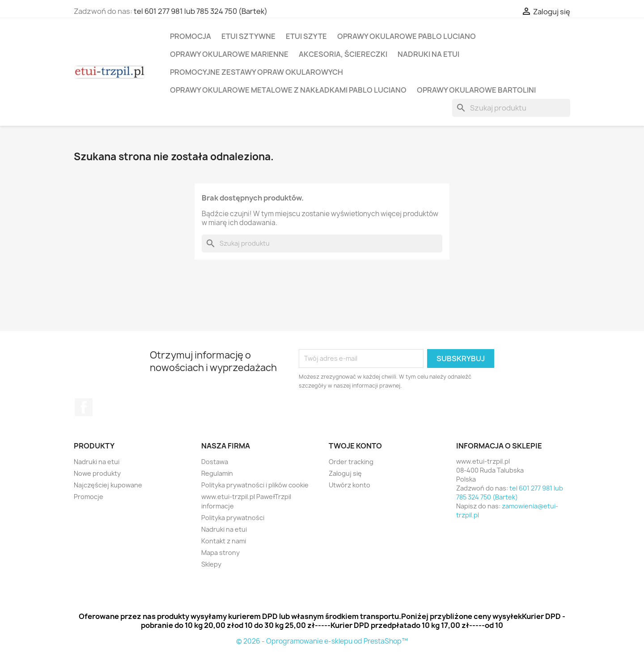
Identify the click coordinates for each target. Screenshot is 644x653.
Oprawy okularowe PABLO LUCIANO (407, 36)
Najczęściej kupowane (108, 485)
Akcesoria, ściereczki (343, 54)
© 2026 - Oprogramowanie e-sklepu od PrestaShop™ (322, 641)
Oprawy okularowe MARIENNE (229, 54)
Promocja (191, 36)
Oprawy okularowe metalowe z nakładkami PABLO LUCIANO (288, 90)
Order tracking (351, 462)
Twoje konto (355, 446)
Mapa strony (220, 553)
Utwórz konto (350, 485)
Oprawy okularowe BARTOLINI (476, 90)
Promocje (89, 497)
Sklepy (211, 564)
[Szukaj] (511, 108)
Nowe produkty (97, 473)
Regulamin (217, 473)
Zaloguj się (345, 473)
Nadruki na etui (428, 54)
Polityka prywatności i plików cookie (255, 485)
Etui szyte (306, 36)
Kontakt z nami (224, 541)
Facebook (84, 407)
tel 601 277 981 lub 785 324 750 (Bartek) (201, 11)
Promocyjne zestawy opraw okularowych (256, 72)
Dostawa (215, 462)
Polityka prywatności (233, 518)
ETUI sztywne (248, 36)
